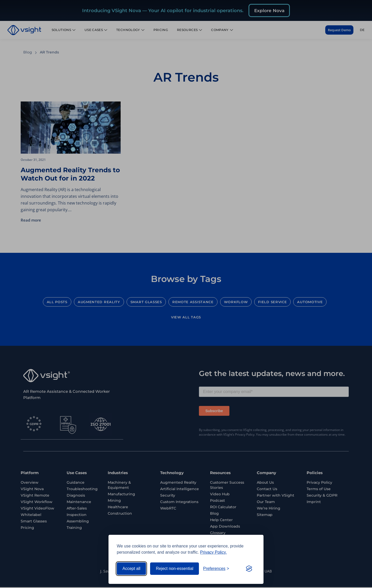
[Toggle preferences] (216, 569)
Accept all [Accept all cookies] (131, 569)
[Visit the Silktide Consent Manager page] (249, 569)
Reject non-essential (175, 569)
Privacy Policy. (214, 552)
